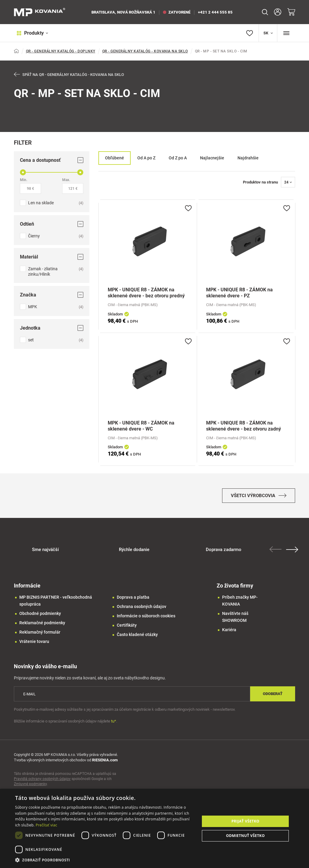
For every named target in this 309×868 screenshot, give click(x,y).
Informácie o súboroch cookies (146, 620)
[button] (105, 860)
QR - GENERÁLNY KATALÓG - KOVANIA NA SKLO (145, 51)
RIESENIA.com (105, 764)
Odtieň (52, 224)
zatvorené (177, 12)
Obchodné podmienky (40, 617)
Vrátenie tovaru (34, 645)
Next (294, 553)
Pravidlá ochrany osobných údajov (42, 783)
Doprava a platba (133, 601)
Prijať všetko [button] (245, 821)
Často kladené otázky (137, 638)
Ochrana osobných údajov (142, 610)
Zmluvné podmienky (30, 788)
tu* (114, 725)
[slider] (23, 173)
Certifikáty (127, 629)
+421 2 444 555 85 (215, 12)
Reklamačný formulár (40, 636)
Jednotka (52, 328)
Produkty (30, 33)
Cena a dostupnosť (52, 160)
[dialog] (154, 828)
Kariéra (229, 634)
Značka (52, 295)
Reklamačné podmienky (42, 627)
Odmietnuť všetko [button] (245, 836)
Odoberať (273, 698)
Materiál (52, 257)
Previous (277, 553)
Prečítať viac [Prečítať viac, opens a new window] (46, 825)
